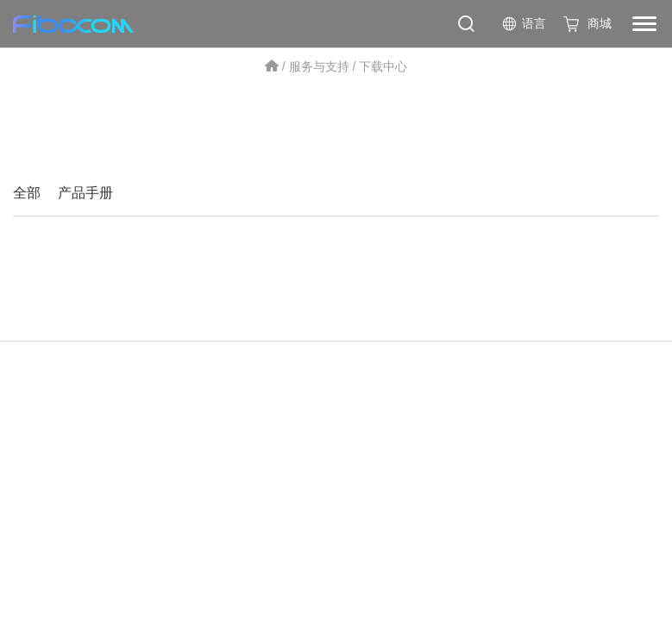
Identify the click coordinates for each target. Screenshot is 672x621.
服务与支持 (319, 66)
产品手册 (85, 193)
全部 (27, 193)
